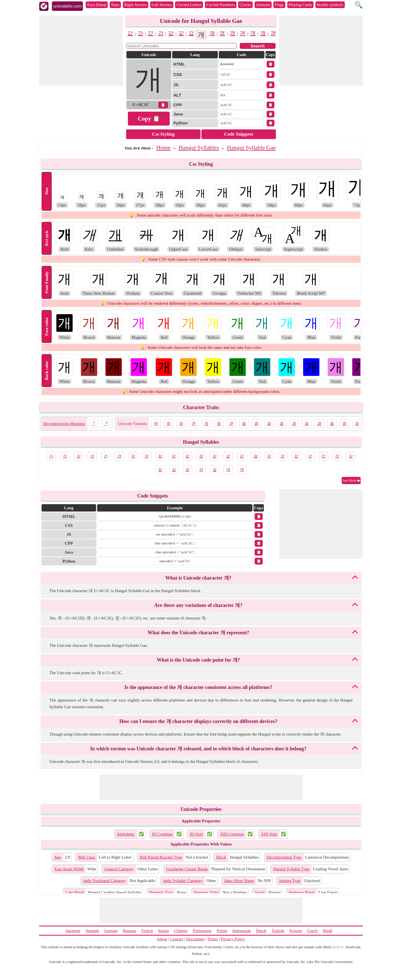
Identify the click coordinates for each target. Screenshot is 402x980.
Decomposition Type (284, 857)
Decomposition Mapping (64, 424)
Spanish (92, 931)
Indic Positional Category (105, 881)
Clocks (245, 5)
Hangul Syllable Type (291, 869)
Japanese (73, 931)
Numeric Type (161, 892)
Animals (263, 5)
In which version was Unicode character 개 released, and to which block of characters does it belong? (198, 749)
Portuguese (202, 931)
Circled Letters (189, 5)
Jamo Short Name (239, 881)
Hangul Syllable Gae (251, 148)
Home (163, 148)
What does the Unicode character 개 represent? (198, 633)
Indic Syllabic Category (183, 881)
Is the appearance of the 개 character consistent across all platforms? (198, 687)
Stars (115, 5)
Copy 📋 (149, 119)
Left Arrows (162, 5)
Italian (164, 931)
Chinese (181, 931)
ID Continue (162, 834)
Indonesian (241, 931)
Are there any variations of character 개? (198, 605)
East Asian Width (69, 869)
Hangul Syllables (199, 148)
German (111, 931)
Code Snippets (239, 134)
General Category (119, 869)
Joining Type (290, 881)
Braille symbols (330, 5)
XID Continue (232, 834)
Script (260, 892)
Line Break (75, 892)
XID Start (269, 834)
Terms (213, 939)
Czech (312, 931)
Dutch (261, 931)
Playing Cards (301, 5)
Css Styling (163, 134)
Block (221, 857)
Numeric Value (207, 892)
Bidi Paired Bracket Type (161, 857)
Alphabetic (126, 834)
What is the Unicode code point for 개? (198, 660)
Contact (177, 939)
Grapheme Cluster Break (187, 869)
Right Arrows (136, 5)
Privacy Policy (233, 939)
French (147, 931)
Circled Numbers (221, 5)
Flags (279, 5)
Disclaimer (195, 939)
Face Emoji (97, 5)
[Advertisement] (81, 51)
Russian (130, 931)
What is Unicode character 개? (198, 578)
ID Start (197, 834)
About (162, 939)
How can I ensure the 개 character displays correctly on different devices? (198, 721)
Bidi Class (87, 857)
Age (58, 857)
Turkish (278, 931)
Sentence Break (302, 892)
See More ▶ (352, 480)
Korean (296, 931)
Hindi (327, 931)
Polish (222, 931)
